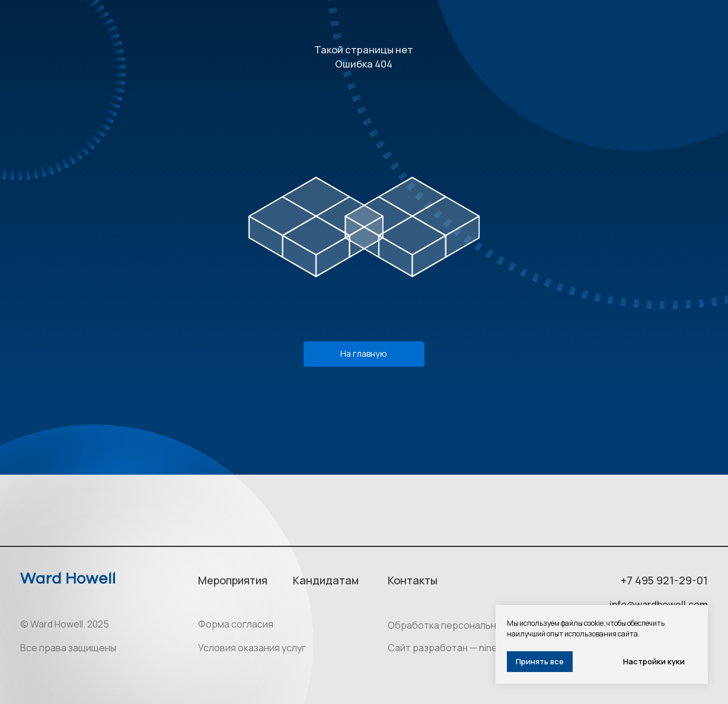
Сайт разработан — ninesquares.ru (466, 648)
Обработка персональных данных (464, 625)
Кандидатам (326, 580)
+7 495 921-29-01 (664, 580)
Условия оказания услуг (252, 648)
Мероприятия (233, 580)
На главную (364, 353)
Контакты (413, 580)
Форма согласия (236, 624)
